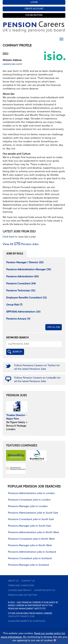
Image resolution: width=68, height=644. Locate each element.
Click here (8, 237)
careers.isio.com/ (12, 64)
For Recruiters (34, 15)
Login (34, 2)
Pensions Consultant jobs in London (29, 500)
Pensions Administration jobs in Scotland (32, 552)
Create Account (34, 9)
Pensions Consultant (21, 284)
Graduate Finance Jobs (21, 617)
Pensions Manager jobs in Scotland (28, 565)
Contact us (28, 581)
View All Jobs (54, 327)
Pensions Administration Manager (29, 270)
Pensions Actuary (18, 319)
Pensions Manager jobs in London (28, 506)
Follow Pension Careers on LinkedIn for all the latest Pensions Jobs (37, 380)
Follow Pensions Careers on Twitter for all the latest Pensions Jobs (37, 367)
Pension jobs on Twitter (22, 595)
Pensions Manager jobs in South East (29, 526)
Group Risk (14, 305)
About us (13, 581)
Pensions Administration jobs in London (31, 493)
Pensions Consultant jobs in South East (31, 519)
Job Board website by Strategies (27, 621)
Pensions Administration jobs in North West (33, 532)
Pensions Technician (21, 291)
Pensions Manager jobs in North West (30, 545)
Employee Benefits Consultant (26, 298)
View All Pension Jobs (21, 244)
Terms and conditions (21, 586)
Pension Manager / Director (25, 262)
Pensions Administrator (22, 277)
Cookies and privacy (20, 590)
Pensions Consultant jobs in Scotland (30, 558)
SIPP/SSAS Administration (23, 312)
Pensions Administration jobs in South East (33, 513)
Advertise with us (45, 590)
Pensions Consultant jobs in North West (31, 539)
